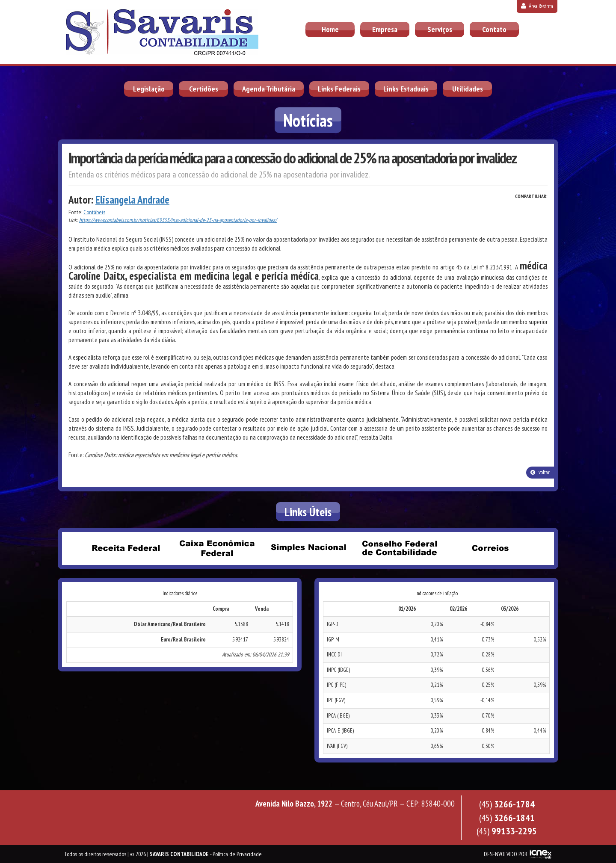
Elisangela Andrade (132, 200)
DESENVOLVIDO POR (506, 854)
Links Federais (339, 89)
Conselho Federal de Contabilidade (399, 548)
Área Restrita (537, 6)
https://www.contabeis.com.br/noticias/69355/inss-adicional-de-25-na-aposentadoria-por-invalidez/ (178, 220)
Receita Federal (126, 548)
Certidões (204, 89)
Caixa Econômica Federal (217, 548)
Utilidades (468, 89)
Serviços (440, 29)
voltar (540, 472)
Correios (490, 548)
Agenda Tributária (269, 89)
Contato (494, 29)
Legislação (149, 89)
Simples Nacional (308, 548)
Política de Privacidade (237, 854)
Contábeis (94, 212)
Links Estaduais (406, 89)
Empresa (385, 29)
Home (330, 29)
